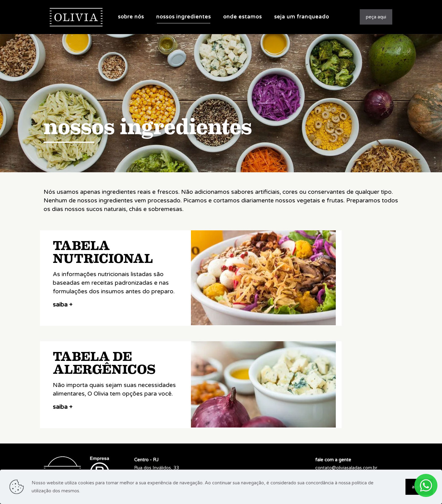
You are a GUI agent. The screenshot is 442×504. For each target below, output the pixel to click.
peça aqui (376, 17)
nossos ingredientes (148, 127)
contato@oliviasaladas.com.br (346, 468)
